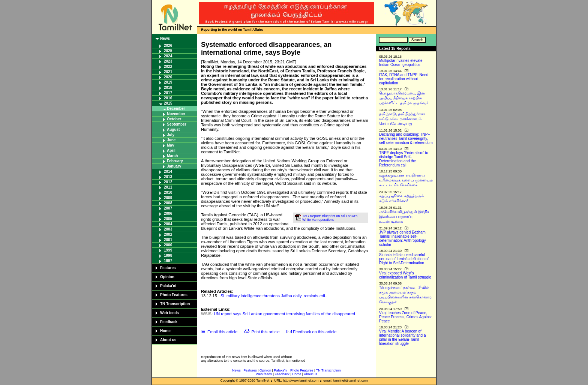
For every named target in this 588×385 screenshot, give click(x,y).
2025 (168, 51)
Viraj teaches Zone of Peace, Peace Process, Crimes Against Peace (405, 317)
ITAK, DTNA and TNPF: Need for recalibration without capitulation (404, 79)
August (173, 130)
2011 (168, 187)
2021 (168, 72)
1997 (168, 261)
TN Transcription (175, 304)
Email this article (222, 332)
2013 (168, 177)
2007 (168, 208)
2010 (168, 192)
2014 (168, 172)
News (165, 38)
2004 (168, 224)
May (170, 145)
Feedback (169, 322)
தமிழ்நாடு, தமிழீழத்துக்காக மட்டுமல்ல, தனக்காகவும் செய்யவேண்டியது (402, 119)
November (176, 114)
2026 (168, 46)
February (175, 161)
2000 (168, 245)
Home (165, 331)
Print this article (266, 332)
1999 (168, 250)
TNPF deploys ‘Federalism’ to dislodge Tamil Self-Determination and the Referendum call (404, 159)
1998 (168, 255)
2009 (168, 198)
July (171, 135)
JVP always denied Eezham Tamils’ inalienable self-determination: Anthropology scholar (403, 238)
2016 (168, 98)
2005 (168, 219)
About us (168, 340)
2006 (168, 213)
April (171, 151)
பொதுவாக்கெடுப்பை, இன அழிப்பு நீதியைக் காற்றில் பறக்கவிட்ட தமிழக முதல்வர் (404, 98)
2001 (168, 240)
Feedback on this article (315, 332)
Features (168, 268)
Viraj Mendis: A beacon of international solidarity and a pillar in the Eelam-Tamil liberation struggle (403, 337)
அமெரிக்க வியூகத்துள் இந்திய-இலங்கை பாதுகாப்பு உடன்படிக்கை (405, 216)
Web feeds (169, 313)
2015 (168, 103)
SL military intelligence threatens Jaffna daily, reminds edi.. (274, 296)
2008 (168, 203)
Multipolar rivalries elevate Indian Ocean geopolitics (401, 63)
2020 (168, 77)
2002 (168, 234)
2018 (168, 88)
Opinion (167, 277)
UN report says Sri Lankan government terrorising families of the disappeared (284, 314)
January (174, 166)
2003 (168, 229)
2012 (168, 182)
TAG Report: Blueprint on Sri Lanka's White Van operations (330, 218)
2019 (168, 82)
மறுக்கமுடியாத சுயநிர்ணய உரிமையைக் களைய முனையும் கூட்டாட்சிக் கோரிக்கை (406, 180)
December (176, 109)
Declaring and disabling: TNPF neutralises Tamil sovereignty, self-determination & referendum (406, 139)
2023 (168, 61)
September (177, 124)
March (172, 156)
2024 (168, 56)
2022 (168, 67)
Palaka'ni (168, 286)
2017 (168, 93)
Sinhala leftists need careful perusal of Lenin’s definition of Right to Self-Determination (404, 259)
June (171, 140)
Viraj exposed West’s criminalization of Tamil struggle (405, 275)
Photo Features (174, 295)
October (174, 119)
